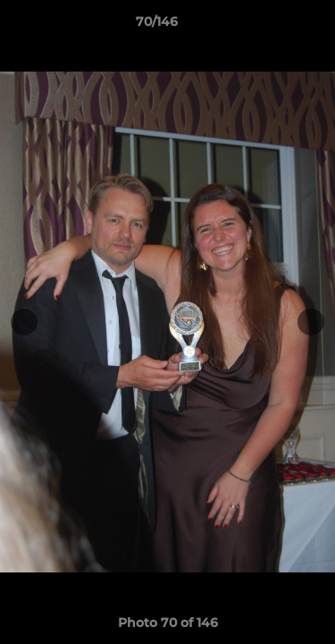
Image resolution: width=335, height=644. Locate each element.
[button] (271, 26)
